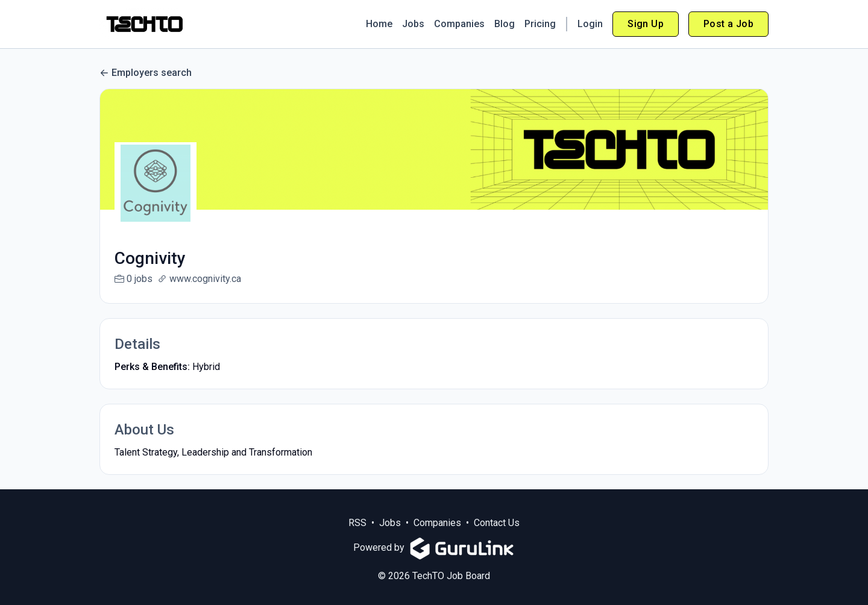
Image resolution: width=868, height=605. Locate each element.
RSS (357, 537)
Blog (505, 24)
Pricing (540, 24)
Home (379, 24)
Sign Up (646, 24)
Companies (459, 24)
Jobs (413, 24)
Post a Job (728, 24)
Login (590, 24)
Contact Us (497, 537)
